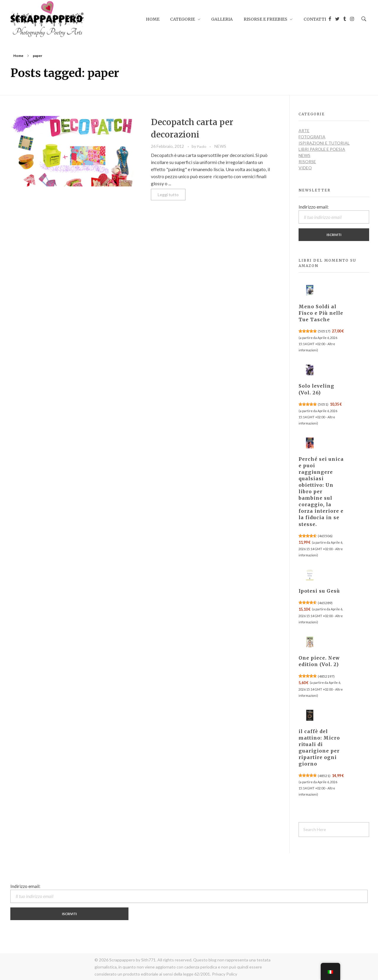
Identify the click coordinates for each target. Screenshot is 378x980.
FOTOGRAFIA (312, 137)
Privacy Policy (225, 974)
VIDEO (305, 168)
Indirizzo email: (334, 214)
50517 (324, 331)
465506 (325, 536)
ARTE (304, 131)
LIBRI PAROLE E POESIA (322, 149)
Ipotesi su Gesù (319, 591)
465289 (325, 603)
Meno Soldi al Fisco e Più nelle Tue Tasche (321, 313)
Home (18, 56)
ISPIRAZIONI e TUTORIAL (324, 143)
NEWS (220, 146)
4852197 (326, 676)
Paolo (202, 146)
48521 (324, 776)
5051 (323, 404)
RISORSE (307, 162)
